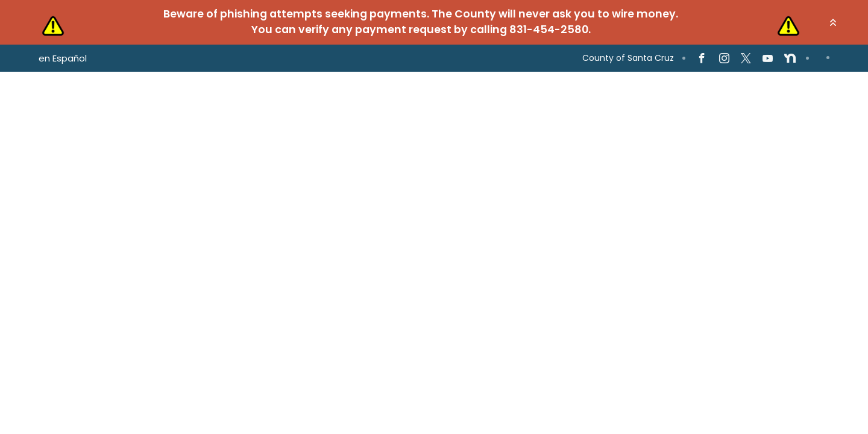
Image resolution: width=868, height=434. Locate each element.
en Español (63, 58)
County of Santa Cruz (628, 58)
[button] (833, 22)
